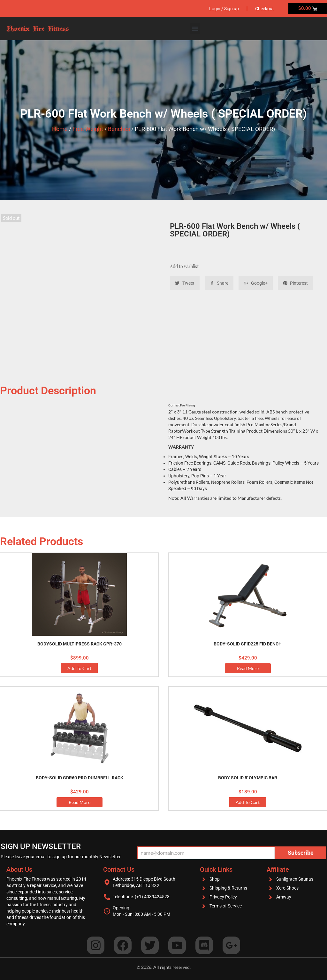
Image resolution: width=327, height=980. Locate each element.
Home (60, 129)
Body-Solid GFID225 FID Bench (248, 644)
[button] (195, 29)
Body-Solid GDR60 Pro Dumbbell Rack (80, 778)
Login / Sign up (224, 9)
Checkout (265, 9)
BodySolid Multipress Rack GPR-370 (80, 644)
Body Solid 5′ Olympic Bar (248, 778)
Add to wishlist (184, 266)
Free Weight (88, 129)
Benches (119, 129)
